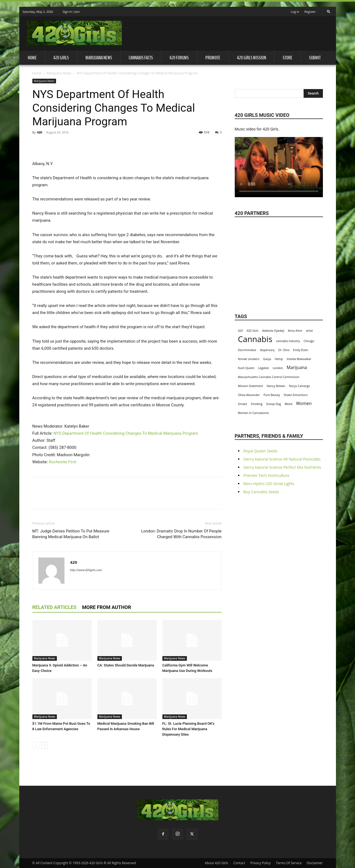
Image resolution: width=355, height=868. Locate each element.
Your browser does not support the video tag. (279, 165)
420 (40, 132)
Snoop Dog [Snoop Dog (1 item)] (273, 404)
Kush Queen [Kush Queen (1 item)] (246, 368)
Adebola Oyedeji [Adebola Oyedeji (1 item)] (273, 331)
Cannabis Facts (141, 58)
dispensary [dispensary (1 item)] (267, 350)
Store (288, 58)
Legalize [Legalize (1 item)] (264, 368)
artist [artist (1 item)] (309, 331)
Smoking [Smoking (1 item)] (257, 404)
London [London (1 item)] (278, 368)
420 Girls (61, 58)
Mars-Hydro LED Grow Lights (269, 484)
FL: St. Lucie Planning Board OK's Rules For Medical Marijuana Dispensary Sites (189, 729)
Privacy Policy (260, 863)
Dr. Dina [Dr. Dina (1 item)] (284, 350)
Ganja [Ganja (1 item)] (267, 359)
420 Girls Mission (251, 58)
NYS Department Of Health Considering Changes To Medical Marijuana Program (126, 433)
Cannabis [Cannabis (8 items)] (255, 339)
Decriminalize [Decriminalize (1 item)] (247, 350)
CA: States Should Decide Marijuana (126, 665)
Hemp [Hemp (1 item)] (279, 359)
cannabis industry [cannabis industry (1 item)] (288, 341)
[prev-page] (36, 745)
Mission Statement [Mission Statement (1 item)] (251, 386)
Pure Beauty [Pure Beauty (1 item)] (272, 395)
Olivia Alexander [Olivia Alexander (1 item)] (249, 395)
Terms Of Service (289, 863)
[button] (329, 10)
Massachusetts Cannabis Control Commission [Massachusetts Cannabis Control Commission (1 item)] (269, 377)
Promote (213, 58)
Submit (315, 58)
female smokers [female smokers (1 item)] (249, 359)
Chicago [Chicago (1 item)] (309, 341)
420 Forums (179, 58)
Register (310, 12)
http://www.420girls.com (86, 570)
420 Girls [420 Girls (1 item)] (252, 331)
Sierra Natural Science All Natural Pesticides (282, 459)
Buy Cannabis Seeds (261, 492)
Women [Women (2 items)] (304, 403)
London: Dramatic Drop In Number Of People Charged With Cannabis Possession (181, 534)
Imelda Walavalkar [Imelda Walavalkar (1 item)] (299, 359)
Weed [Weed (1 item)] (288, 404)
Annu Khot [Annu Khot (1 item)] (295, 331)
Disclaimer (315, 863)
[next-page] (44, 745)
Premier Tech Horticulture (266, 475)
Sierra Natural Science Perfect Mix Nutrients (282, 467)
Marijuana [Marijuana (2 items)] (297, 368)
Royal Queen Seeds (260, 451)
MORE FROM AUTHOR (107, 607)
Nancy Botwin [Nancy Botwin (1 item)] (276, 386)
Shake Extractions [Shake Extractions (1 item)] (296, 395)
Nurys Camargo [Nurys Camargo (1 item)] (299, 386)
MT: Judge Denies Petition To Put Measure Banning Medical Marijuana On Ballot (71, 534)
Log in (295, 12)
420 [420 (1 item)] (240, 331)
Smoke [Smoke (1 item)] (243, 404)
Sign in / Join (71, 12)
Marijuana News (99, 58)
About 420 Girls (217, 863)
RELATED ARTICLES (54, 607)
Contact (239, 863)
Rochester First (63, 462)
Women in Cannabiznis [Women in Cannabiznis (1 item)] (254, 413)
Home (32, 58)
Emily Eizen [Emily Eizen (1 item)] (300, 350)
